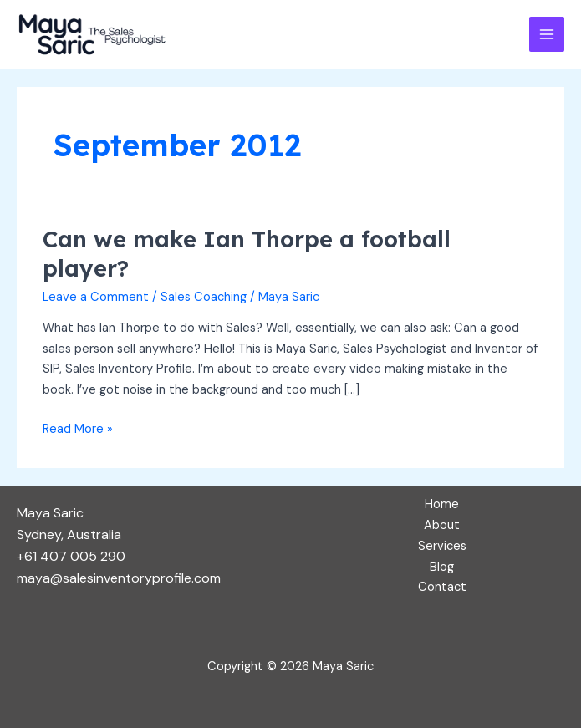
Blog (442, 567)
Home (442, 504)
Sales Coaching (204, 297)
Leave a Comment (96, 297)
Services (442, 546)
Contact (442, 587)
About (442, 525)
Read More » (78, 428)
